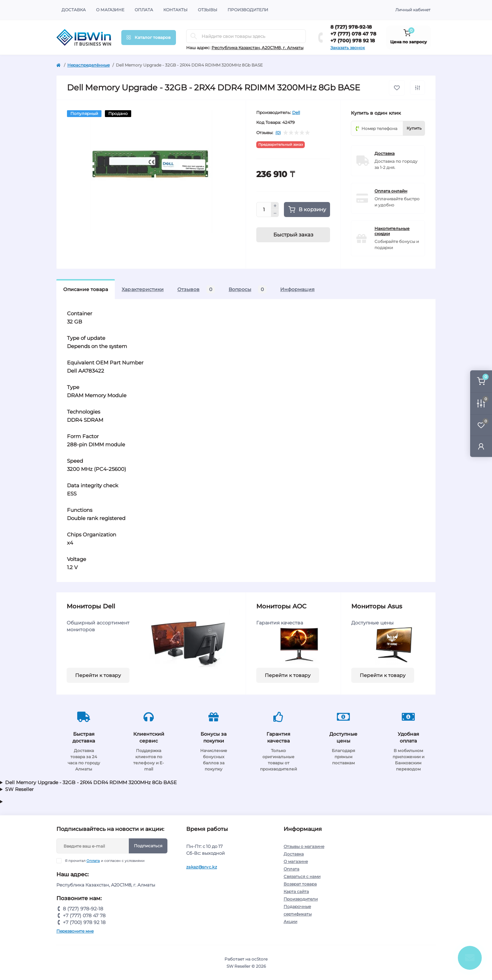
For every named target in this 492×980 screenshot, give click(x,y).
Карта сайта (296, 891)
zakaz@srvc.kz (202, 867)
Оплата (144, 10)
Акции (290, 921)
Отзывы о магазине (304, 846)
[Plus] (275, 206)
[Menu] (149, 38)
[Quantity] (264, 210)
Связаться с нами (302, 876)
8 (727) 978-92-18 (351, 27)
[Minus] (275, 214)
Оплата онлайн (391, 191)
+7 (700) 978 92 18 (353, 41)
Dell (296, 112)
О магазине (110, 10)
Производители (248, 10)
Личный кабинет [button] (413, 10)
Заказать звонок (348, 48)
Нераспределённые (88, 65)
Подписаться (148, 846)
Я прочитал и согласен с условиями (105, 861)
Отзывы (208, 10)
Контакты (175, 10)
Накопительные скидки (392, 231)
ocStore (259, 959)
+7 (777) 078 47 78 (353, 34)
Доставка (74, 10)
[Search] (194, 36)
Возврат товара (300, 884)
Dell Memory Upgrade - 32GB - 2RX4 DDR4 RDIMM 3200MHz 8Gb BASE (91, 782)
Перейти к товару (98, 675)
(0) (278, 133)
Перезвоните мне (75, 931)
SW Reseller (19, 789)
